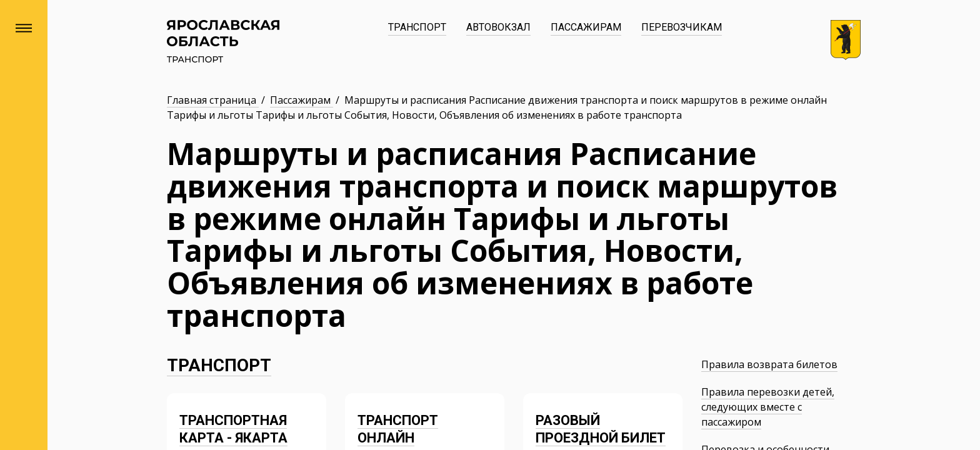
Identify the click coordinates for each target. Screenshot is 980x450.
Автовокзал (498, 27)
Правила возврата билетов (769, 364)
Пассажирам (586, 27)
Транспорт (417, 27)
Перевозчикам (682, 27)
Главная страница (213, 100)
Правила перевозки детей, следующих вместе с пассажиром (768, 407)
